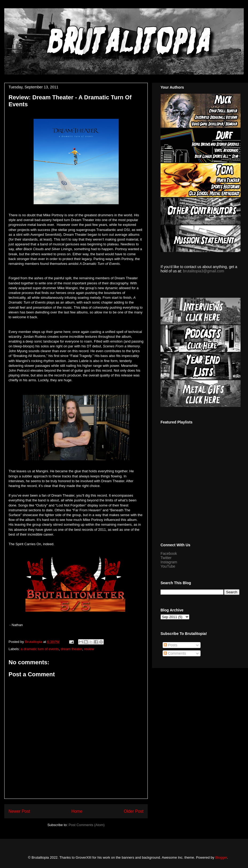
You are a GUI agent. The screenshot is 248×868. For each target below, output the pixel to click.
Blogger (221, 857)
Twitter (166, 558)
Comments (175, 653)
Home (77, 811)
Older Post (134, 811)
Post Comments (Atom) (87, 825)
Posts (171, 645)
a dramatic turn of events (40, 649)
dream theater (71, 649)
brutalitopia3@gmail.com (203, 271)
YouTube (168, 566)
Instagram (169, 562)
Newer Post (19, 811)
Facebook (169, 553)
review (89, 649)
